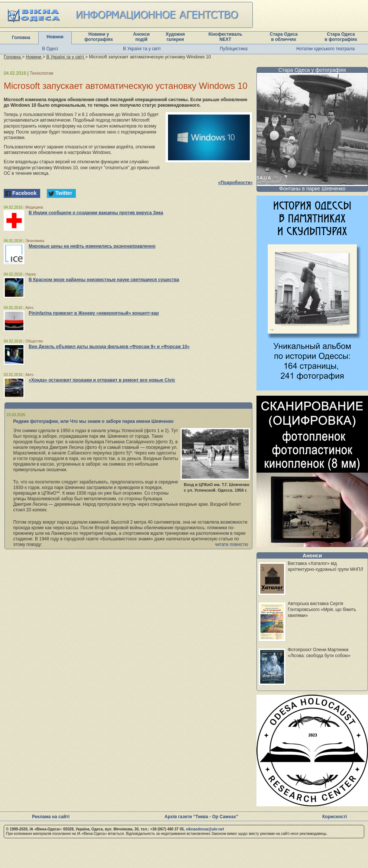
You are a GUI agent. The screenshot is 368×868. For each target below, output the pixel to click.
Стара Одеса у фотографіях (312, 70)
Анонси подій (141, 37)
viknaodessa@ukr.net (205, 829)
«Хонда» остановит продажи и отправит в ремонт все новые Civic (102, 380)
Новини (55, 37)
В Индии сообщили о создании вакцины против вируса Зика (96, 213)
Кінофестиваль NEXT (225, 37)
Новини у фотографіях (99, 37)
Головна (21, 38)
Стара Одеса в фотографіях (341, 37)
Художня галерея (175, 37)
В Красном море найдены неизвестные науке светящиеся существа (104, 280)
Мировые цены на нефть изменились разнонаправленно (92, 246)
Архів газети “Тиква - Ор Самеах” (201, 817)
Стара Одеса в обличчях (284, 37)
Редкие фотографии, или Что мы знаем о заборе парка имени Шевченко (93, 421)
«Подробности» (235, 183)
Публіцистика (234, 49)
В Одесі (50, 49)
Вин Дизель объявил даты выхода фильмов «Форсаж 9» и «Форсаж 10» (109, 347)
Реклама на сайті (51, 817)
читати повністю (232, 544)
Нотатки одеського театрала (325, 49)
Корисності (335, 817)
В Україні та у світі (142, 49)
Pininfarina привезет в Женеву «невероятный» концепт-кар (94, 313)
